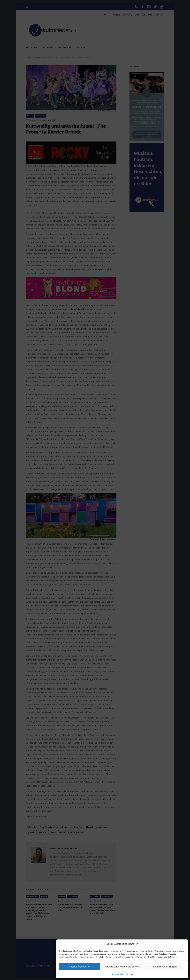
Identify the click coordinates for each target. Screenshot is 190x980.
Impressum (129, 974)
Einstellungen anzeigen (165, 967)
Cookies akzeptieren (80, 967)
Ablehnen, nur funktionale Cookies (122, 967)
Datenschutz (118, 974)
